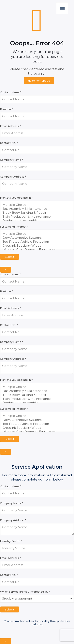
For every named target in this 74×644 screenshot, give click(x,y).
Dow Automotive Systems (36, 238)
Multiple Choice (36, 205)
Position (6, 109)
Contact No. (9, 143)
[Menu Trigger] (62, 8)
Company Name (12, 160)
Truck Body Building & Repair (36, 213)
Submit (10, 257)
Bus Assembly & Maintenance (36, 209)
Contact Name (11, 92)
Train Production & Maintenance (36, 217)
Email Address (10, 126)
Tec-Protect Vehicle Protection (36, 242)
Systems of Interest (14, 227)
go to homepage (39, 81)
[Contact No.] (37, 150)
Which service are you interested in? (25, 592)
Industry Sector (11, 541)
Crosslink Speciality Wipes (36, 246)
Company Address (13, 177)
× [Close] (6, 270)
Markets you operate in (16, 198)
